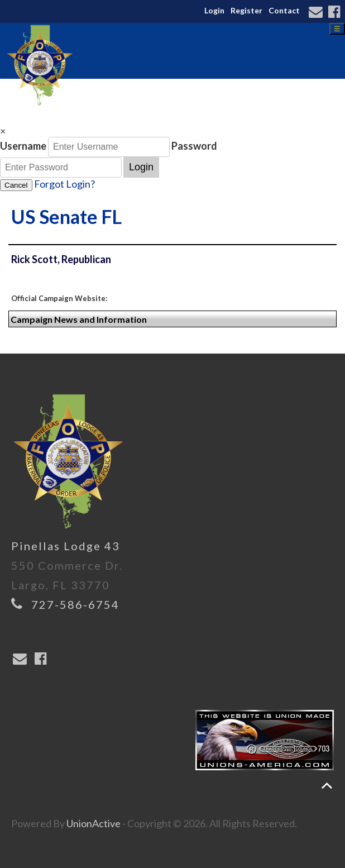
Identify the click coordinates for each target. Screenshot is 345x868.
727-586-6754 (75, 604)
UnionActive (94, 823)
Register (246, 10)
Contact (284, 10)
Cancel (16, 185)
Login (214, 10)
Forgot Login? (64, 184)
